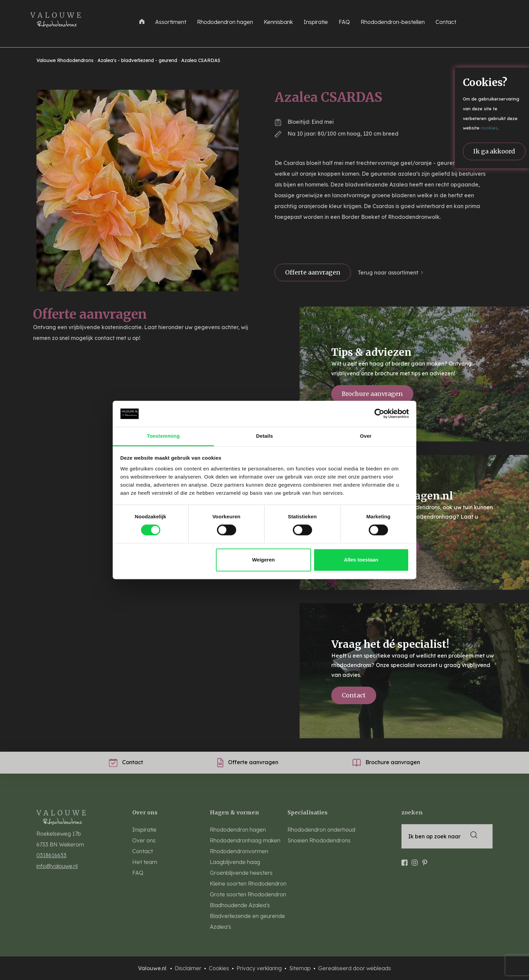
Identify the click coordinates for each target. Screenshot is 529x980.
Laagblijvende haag (235, 862)
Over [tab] (366, 436)
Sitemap (301, 968)
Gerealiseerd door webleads (355, 968)
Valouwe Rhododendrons (66, 60)
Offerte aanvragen (313, 272)
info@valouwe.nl (57, 866)
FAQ (344, 22)
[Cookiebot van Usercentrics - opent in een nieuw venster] (379, 414)
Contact (446, 22)
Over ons (144, 840)
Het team (145, 862)
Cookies (220, 968)
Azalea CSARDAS (201, 60)
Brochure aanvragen (372, 394)
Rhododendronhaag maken (245, 840)
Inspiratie (316, 22)
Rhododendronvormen (239, 851)
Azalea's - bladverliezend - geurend (138, 60)
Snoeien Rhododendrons (319, 840)
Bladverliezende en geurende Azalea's (247, 921)
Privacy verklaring (260, 968)
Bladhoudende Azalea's (240, 905)
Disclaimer (189, 968)
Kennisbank (278, 22)
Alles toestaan (361, 560)
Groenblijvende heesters (241, 873)
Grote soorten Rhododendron (248, 894)
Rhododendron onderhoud (321, 830)
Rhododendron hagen (225, 22)
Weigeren (263, 560)
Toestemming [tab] (163, 436)
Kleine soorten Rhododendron (248, 884)
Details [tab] (264, 436)
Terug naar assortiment (388, 272)
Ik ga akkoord (494, 151)
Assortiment (171, 22)
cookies (489, 128)
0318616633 (51, 855)
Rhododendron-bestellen (393, 22)
